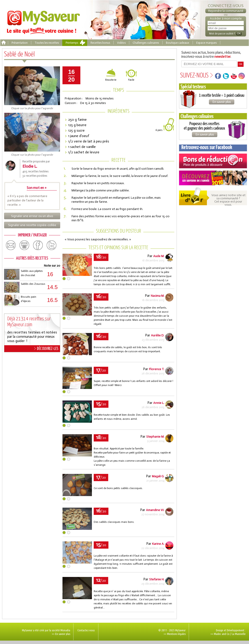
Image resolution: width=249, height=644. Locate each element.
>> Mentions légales (175, 634)
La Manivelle (239, 634)
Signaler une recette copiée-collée (32, 225)
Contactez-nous (86, 630)
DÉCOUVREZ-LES (46, 349)
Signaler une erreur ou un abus (32, 216)
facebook (38, 245)
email (11, 245)
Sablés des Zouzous (33, 284)
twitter (52, 245)
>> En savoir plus (61, 634)
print (24, 245)
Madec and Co (222, 634)
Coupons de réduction (213, 161)
